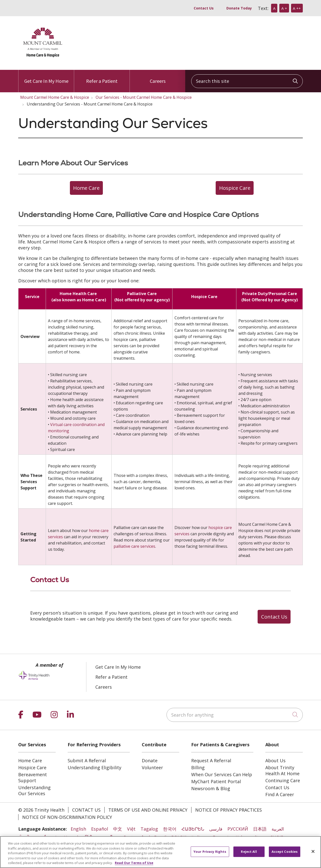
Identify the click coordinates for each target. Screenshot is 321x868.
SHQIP (277, 837)
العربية (278, 829)
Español (100, 829)
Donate (150, 760)
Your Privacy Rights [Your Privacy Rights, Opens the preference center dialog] (210, 857)
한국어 (170, 829)
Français (222, 837)
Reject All (249, 857)
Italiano (200, 837)
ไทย (115, 837)
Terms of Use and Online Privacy (148, 810)
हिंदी (89, 837)
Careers (158, 77)
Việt (131, 829)
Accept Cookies (285, 857)
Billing (198, 767)
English (78, 829)
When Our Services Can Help (222, 774)
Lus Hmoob (68, 837)
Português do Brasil (145, 837)
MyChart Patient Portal (216, 781)
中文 (118, 829)
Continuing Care (283, 780)
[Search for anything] (235, 715)
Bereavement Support (33, 777)
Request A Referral (211, 760)
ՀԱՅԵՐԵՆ (193, 829)
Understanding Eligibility (94, 767)
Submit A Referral (87, 760)
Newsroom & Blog (211, 788)
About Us (275, 760)
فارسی (216, 829)
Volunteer (152, 767)
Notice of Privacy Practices (229, 810)
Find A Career (280, 794)
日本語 (260, 829)
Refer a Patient (102, 77)
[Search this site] (247, 81)
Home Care (30, 760)
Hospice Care (32, 767)
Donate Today (239, 8)
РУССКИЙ (238, 829)
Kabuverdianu (250, 837)
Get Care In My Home (46, 77)
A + (284, 8)
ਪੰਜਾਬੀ (24, 837)
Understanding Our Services (34, 790)
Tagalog (149, 829)
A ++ (297, 8)
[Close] (313, 857)
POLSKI (179, 837)
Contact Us (204, 8)
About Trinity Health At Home (282, 770)
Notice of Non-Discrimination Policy (67, 817)
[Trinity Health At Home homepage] (43, 61)
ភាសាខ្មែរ (42, 837)
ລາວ (101, 837)
